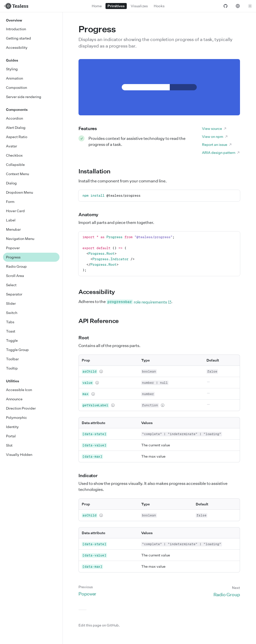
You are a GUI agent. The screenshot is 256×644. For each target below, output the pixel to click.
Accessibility (100, 292)
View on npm (215, 136)
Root (87, 338)
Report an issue (217, 144)
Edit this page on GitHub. (99, 625)
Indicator (91, 475)
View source (214, 128)
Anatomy (91, 214)
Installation (97, 171)
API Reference (101, 321)
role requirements (139, 302)
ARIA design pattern (221, 152)
